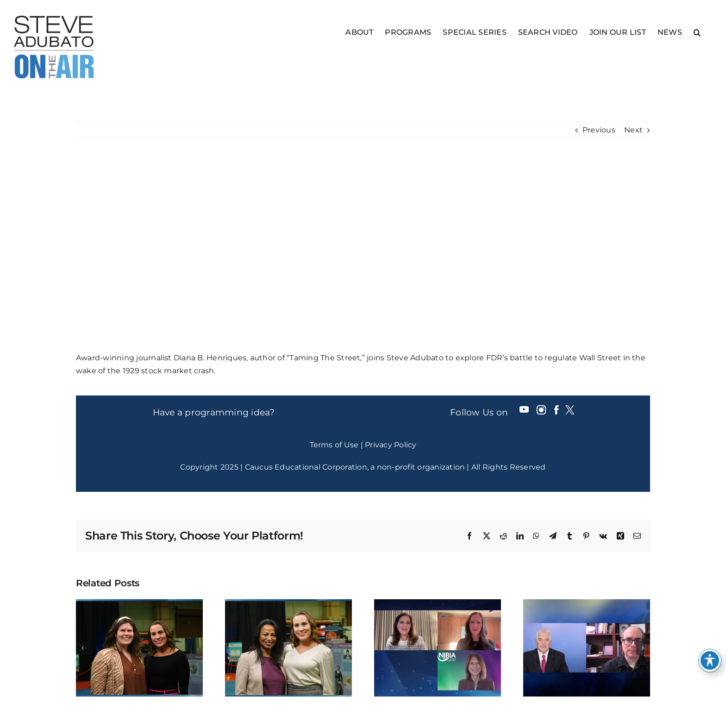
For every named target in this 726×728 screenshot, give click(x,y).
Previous (599, 130)
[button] (697, 32)
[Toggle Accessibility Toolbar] (710, 660)
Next (633, 130)
